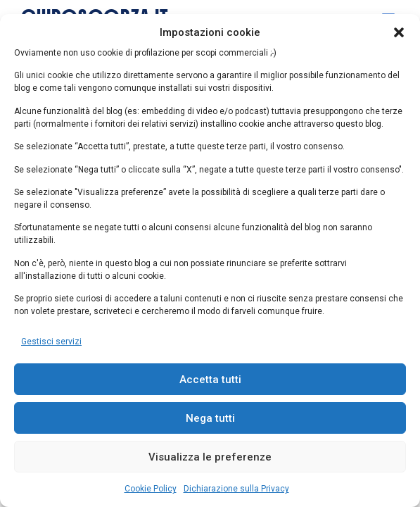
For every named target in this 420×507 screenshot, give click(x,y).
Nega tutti (210, 418)
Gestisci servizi (51, 342)
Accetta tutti (210, 380)
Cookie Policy (151, 489)
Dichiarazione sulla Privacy (236, 489)
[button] (399, 32)
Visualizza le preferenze (210, 457)
